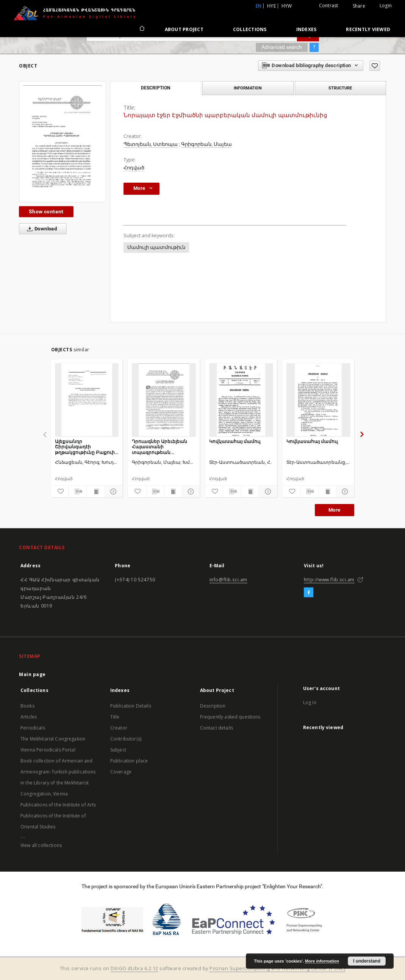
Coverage (121, 772)
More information (322, 961)
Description (213, 706)
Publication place (129, 761)
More (335, 510)
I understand (367, 961)
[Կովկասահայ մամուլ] (241, 400)
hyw (287, 6)
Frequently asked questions (230, 717)
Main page (32, 674)
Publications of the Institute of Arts (58, 805)
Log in (310, 702)
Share (359, 6)
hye (271, 6)
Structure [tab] (340, 88)
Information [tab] (248, 88)
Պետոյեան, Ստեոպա (151, 144)
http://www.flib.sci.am (329, 580)
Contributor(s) (126, 739)
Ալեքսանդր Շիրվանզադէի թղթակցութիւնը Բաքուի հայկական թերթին (85, 447)
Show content (46, 211)
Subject (118, 750)
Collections (250, 29)
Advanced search (282, 47)
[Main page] (142, 29)
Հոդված (134, 168)
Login (386, 5)
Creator (119, 728)
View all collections (41, 845)
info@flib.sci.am (229, 580)
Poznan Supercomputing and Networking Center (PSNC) (277, 968)
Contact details (217, 728)
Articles (29, 717)
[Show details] (113, 492)
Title (115, 717)
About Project (184, 29)
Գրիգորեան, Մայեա (206, 144)
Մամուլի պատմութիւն (156, 247)
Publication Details (131, 706)
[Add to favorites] (375, 66)
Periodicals (33, 728)
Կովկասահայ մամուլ (235, 441)
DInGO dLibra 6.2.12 (134, 968)
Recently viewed (368, 29)
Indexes (306, 29)
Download (40, 229)
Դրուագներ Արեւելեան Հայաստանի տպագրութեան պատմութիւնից (159, 447)
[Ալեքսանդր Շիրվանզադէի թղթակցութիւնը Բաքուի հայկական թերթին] (87, 400)
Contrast (329, 5)
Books (27, 706)
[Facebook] (309, 593)
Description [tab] (156, 88)
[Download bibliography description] (78, 492)
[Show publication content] (95, 492)
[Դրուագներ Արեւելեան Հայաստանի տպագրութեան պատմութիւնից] (164, 400)
